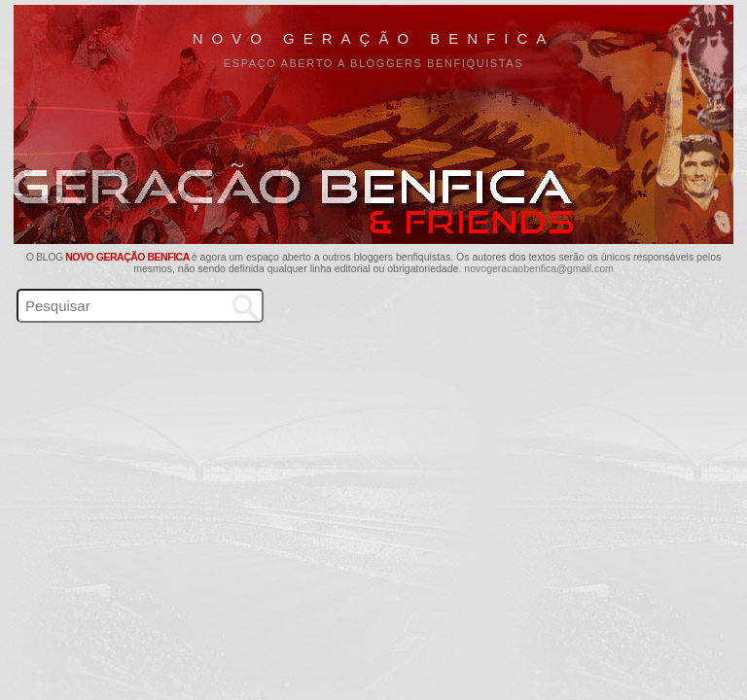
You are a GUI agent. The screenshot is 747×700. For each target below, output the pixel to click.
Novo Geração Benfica (374, 38)
